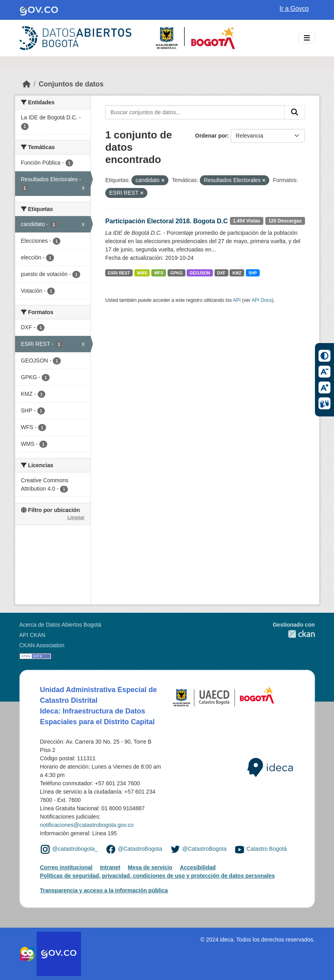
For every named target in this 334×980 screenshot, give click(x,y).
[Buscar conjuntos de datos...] (195, 112)
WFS (159, 273)
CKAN (294, 634)
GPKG (177, 273)
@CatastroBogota (140, 849)
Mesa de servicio (150, 867)
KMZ (237, 273)
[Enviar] (295, 112)
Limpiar (76, 518)
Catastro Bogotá (267, 849)
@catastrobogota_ (75, 849)
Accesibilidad (198, 867)
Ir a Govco (294, 9)
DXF (221, 273)
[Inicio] (27, 84)
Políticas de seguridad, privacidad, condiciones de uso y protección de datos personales (157, 876)
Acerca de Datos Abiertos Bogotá (60, 625)
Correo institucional (66, 867)
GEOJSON (200, 273)
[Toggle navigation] (307, 38)
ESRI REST (119, 273)
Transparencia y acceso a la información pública (104, 890)
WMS (142, 273)
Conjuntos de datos (71, 84)
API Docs (262, 300)
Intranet (110, 867)
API (237, 300)
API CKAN (32, 635)
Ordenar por (211, 136)
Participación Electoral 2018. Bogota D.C (167, 221)
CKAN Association (42, 645)
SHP (253, 273)
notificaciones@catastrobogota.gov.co (87, 825)
